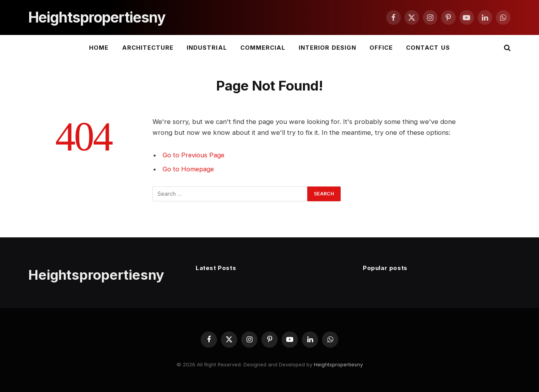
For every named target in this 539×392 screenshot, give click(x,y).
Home (99, 48)
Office (381, 48)
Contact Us (428, 48)
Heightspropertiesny (338, 364)
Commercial (263, 48)
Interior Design (327, 48)
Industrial (207, 48)
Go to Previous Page (194, 155)
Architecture (148, 48)
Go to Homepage (189, 169)
